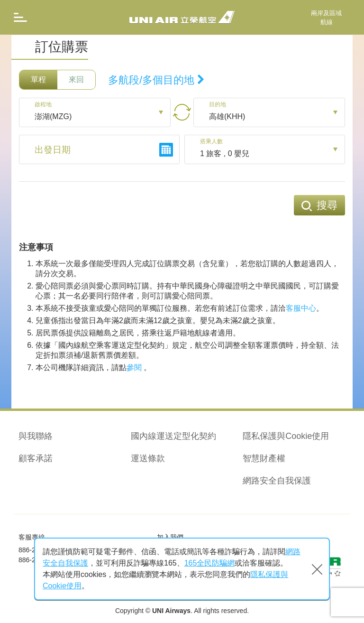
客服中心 (301, 308)
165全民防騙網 (210, 563)
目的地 (219, 105)
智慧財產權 (264, 458)
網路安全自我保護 (277, 481)
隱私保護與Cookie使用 (286, 436)
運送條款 (148, 458)
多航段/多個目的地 (156, 80)
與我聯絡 (36, 436)
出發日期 (54, 150)
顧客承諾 (36, 458)
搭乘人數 (213, 142)
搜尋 (319, 205)
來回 (76, 79)
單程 (38, 79)
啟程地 (45, 105)
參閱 (134, 367)
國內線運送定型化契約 (173, 436)
